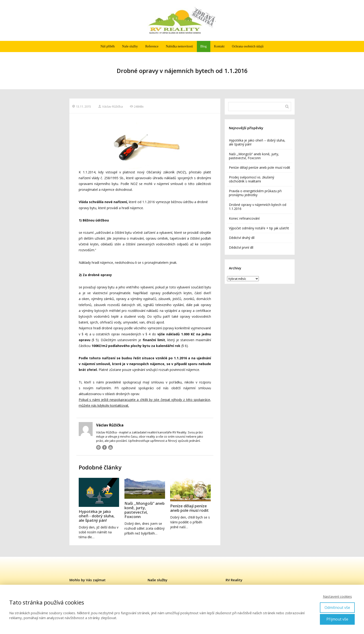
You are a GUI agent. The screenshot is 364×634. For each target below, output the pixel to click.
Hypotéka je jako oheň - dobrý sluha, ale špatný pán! (97, 516)
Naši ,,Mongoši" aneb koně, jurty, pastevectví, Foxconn (145, 510)
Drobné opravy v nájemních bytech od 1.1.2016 (258, 207)
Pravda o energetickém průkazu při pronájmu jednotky (255, 193)
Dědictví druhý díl (242, 238)
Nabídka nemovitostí (179, 46)
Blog (203, 46)
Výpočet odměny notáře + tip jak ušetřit (259, 228)
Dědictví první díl (241, 247)
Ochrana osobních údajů (248, 46)
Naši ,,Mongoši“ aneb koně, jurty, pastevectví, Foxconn (254, 156)
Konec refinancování (244, 218)
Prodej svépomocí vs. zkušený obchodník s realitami (252, 179)
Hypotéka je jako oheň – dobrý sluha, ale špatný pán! (257, 142)
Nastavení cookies (337, 596)
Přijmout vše (337, 619)
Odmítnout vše (337, 608)
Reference (152, 46)
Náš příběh (108, 46)
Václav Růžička (110, 106)
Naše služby (130, 46)
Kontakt (219, 46)
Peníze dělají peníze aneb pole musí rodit (189, 508)
